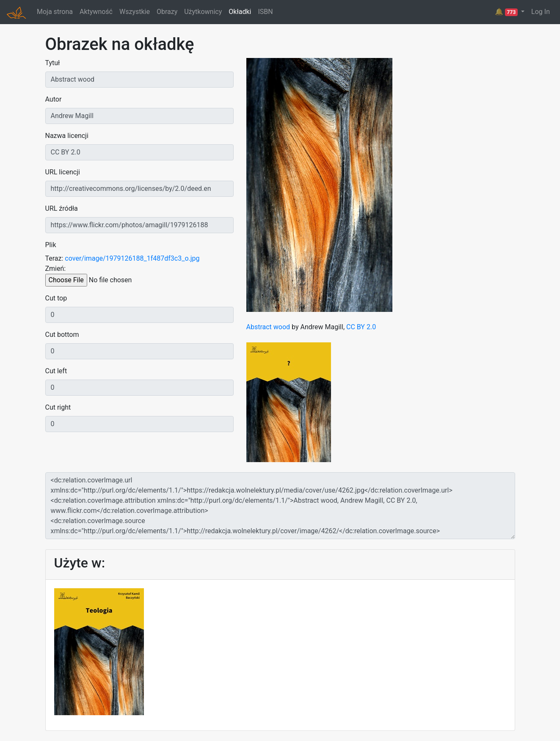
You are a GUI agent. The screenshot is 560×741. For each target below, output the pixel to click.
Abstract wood (268, 327)
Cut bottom (62, 335)
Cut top (56, 298)
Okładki (240, 12)
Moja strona (55, 12)
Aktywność (96, 12)
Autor (54, 99)
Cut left (56, 371)
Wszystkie (135, 12)
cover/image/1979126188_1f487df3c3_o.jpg (132, 258)
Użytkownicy (203, 12)
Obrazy (167, 12)
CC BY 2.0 (361, 327)
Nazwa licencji (67, 136)
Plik (51, 245)
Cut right (58, 407)
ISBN (265, 12)
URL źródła (62, 208)
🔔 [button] (507, 12)
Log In (541, 12)
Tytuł (53, 63)
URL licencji (63, 172)
